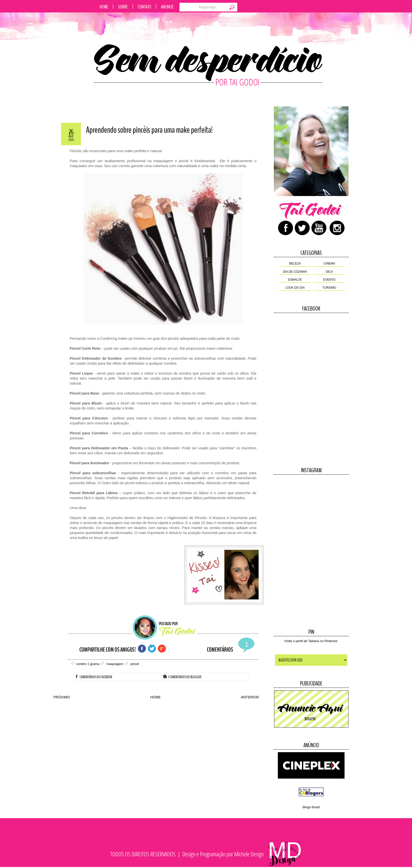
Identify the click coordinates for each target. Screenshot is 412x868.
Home (104, 7)
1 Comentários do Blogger (182, 677)
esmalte (295, 280)
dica (329, 272)
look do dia (295, 288)
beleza (295, 264)
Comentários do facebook (94, 677)
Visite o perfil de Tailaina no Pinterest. (311, 641)
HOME (155, 697)
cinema (329, 264)
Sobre (123, 7)
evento (329, 280)
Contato (144, 7)
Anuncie (167, 7)
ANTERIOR (250, 697)
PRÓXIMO (62, 697)
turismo (329, 288)
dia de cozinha (295, 272)
